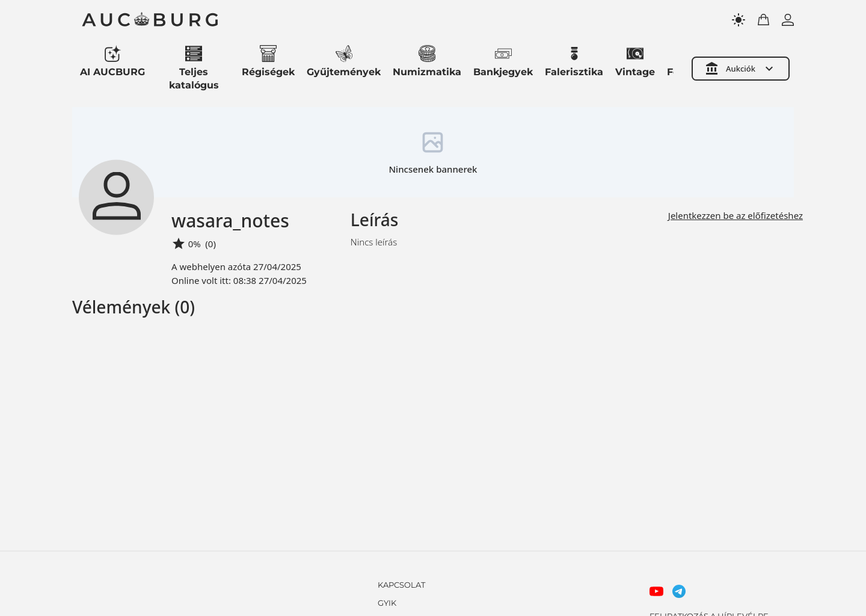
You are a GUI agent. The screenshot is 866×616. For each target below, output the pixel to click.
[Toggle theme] (739, 20)
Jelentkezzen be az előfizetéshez (735, 215)
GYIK (387, 603)
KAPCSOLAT (401, 585)
